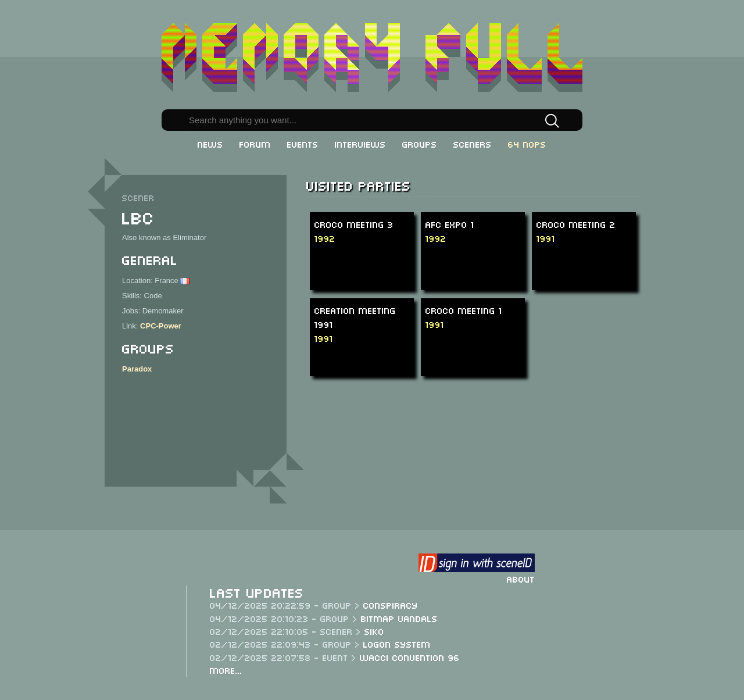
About (521, 578)
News (210, 144)
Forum (255, 144)
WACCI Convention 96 (410, 657)
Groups (420, 144)
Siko (374, 631)
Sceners (473, 144)
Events (303, 144)
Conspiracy (391, 605)
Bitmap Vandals (399, 618)
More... (226, 670)
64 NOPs (527, 144)
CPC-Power (161, 326)
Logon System (397, 644)
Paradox (137, 369)
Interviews (360, 144)
